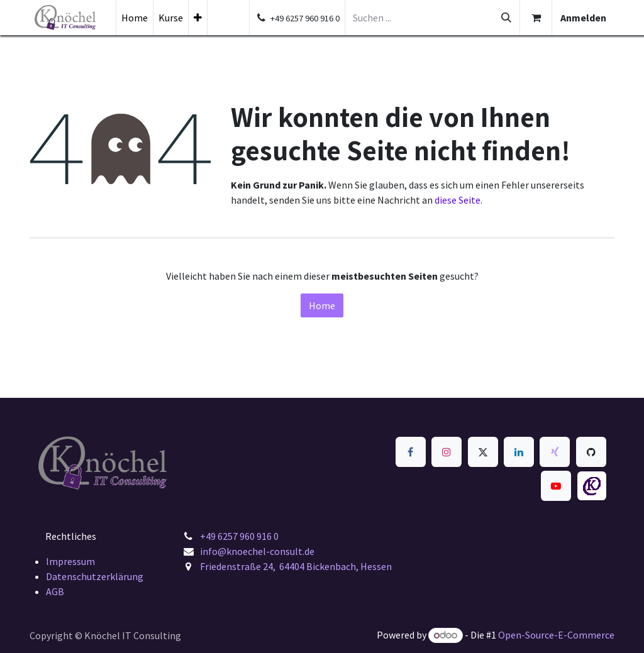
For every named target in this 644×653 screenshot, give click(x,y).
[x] (483, 452)
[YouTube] (556, 486)
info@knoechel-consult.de (258, 551)
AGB (55, 591)
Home (322, 305)
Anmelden (583, 18)
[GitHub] (591, 452)
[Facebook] (411, 452)
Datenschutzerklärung (95, 576)
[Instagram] (447, 452)
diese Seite (458, 200)
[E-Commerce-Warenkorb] (536, 18)
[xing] (555, 452)
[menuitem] (135, 18)
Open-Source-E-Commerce (556, 635)
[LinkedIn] (519, 452)
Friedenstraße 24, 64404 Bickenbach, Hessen (296, 566)
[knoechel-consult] (592, 486)
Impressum (70, 561)
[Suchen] (506, 18)
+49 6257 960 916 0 (239, 536)
